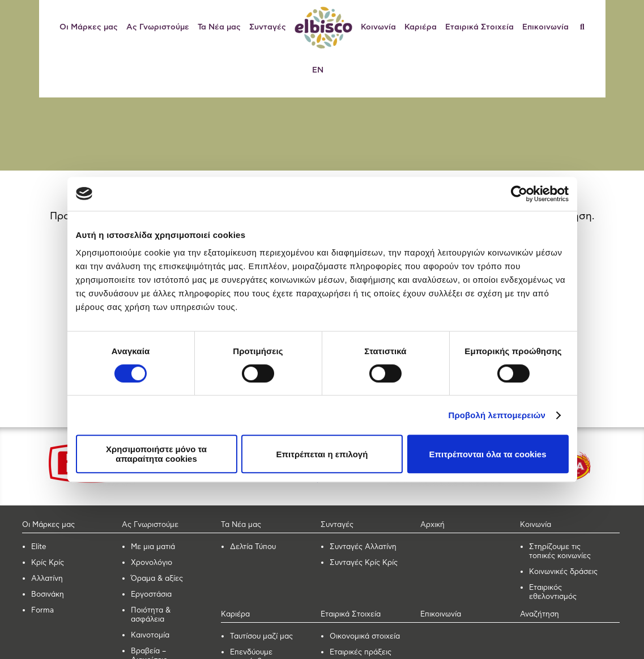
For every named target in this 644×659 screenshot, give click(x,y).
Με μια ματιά (153, 547)
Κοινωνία (378, 27)
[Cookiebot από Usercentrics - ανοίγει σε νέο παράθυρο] (519, 194)
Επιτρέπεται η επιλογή (322, 454)
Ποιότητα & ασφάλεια (151, 615)
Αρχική (432, 525)
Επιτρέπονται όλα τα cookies (487, 454)
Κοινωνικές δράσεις (563, 572)
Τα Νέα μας (219, 27)
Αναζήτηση (539, 615)
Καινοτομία (150, 635)
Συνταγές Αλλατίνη (363, 547)
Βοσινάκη (48, 595)
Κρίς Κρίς (48, 563)
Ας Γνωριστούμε (158, 27)
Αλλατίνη (47, 579)
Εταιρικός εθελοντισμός (553, 592)
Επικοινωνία (545, 27)
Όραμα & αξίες (157, 579)
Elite (39, 547)
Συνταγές (268, 27)
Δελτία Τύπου (253, 547)
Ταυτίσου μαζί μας (261, 637)
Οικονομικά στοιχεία (365, 637)
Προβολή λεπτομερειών (497, 415)
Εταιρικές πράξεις (361, 652)
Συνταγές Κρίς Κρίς (364, 563)
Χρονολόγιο (152, 563)
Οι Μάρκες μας (89, 27)
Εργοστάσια (151, 595)
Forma (42, 611)
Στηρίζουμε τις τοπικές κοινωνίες (560, 552)
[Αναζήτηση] (587, 27)
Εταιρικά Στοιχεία (479, 27)
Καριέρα (421, 27)
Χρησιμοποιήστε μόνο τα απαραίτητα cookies (156, 454)
